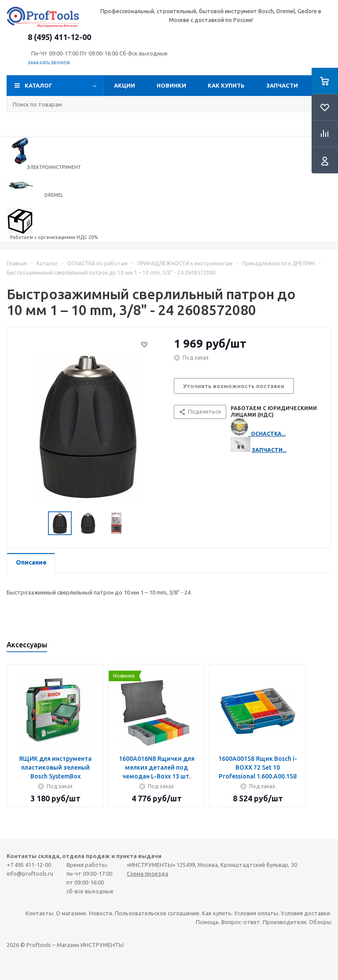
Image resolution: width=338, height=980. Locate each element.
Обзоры (320, 922)
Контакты (39, 913)
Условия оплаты (256, 913)
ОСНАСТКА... (268, 434)
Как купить (226, 85)
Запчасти (282, 85)
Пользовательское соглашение (157, 913)
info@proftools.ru (30, 874)
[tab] (31, 563)
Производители (285, 922)
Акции (125, 85)
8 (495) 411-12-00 (59, 37)
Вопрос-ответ (241, 922)
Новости (101, 913)
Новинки (171, 85)
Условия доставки (305, 913)
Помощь (207, 922)
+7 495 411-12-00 (29, 865)
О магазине (71, 913)
